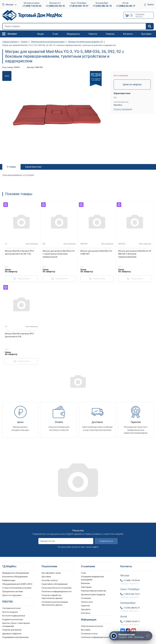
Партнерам (86, 587)
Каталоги (128, 34)
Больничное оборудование (15, 577)
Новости (93, 34)
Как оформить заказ (51, 573)
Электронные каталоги (92, 626)
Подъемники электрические (15, 637)
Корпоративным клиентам (94, 591)
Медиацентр (73, 34)
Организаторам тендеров (93, 594)
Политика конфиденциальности (57, 591)
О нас (55, 34)
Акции (41, 34)
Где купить (86, 609)
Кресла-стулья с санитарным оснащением (16, 625)
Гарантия (85, 606)
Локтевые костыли (11, 608)
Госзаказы (86, 598)
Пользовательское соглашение (57, 588)
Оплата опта (87, 602)
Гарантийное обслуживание (55, 584)
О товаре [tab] (11, 167)
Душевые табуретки (12, 633)
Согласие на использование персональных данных (55, 603)
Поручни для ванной (12, 630)
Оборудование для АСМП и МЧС (17, 584)
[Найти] (150, 26)
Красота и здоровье (12, 595)
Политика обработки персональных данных (52, 597)
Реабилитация (9, 580)
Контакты (86, 613)
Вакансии (85, 583)
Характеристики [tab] (33, 167)
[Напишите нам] (131, 636)
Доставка (46, 577)
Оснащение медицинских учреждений (92, 578)
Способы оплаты (50, 580)
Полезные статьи (89, 633)
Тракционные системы (13, 591)
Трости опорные (10, 612)
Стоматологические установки (17, 588)
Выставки (146, 34)
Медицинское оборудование (16, 573)
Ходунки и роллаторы (13, 619)
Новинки (110, 34)
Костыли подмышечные (14, 616)
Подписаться (106, 541)
